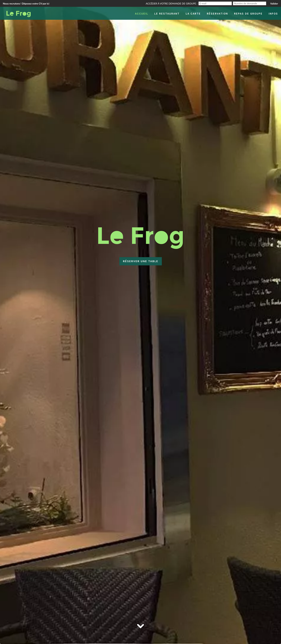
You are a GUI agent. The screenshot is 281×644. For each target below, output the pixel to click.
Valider (274, 3)
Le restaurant (167, 14)
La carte (193, 14)
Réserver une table (141, 261)
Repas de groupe (248, 14)
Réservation (217, 14)
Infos (273, 14)
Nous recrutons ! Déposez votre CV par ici (26, 3)
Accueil (142, 14)
